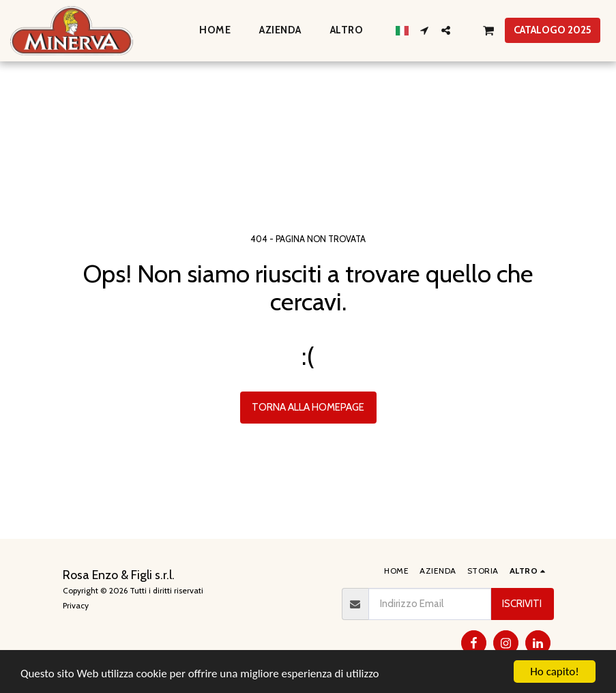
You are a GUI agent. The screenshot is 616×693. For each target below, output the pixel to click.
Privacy (76, 605)
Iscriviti (522, 604)
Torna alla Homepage (308, 407)
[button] (425, 30)
